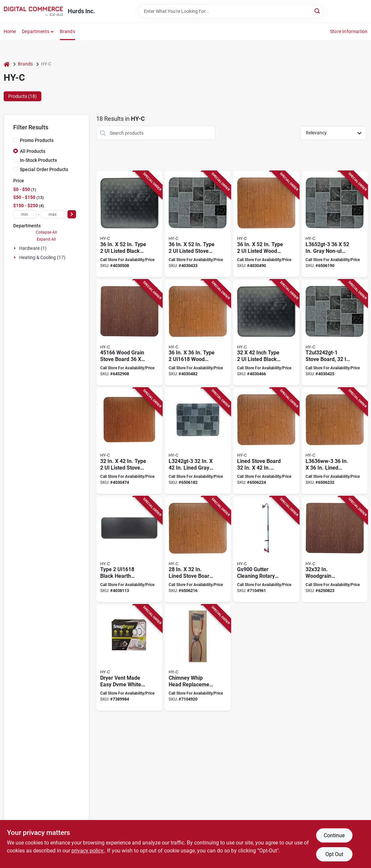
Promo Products (37, 140)
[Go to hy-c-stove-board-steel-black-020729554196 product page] (129, 224)
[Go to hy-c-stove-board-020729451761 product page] (335, 549)
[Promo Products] (16, 140)
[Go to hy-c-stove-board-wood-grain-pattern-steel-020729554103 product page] (129, 441)
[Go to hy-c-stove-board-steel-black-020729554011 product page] (129, 549)
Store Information (349, 31)
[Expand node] (16, 248)
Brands (67, 31)
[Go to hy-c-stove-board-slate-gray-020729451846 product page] (335, 224)
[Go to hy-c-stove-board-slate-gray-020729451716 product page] (198, 441)
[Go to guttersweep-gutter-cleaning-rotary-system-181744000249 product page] (266, 549)
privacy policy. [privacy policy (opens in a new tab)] (88, 851)
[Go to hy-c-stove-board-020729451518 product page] (198, 549)
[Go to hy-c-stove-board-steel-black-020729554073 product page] (266, 333)
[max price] (53, 214)
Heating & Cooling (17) (42, 257)
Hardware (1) (33, 248)
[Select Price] (72, 214)
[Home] (7, 64)
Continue (334, 835)
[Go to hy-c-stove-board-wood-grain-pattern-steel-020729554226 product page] (266, 224)
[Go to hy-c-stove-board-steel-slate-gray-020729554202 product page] (198, 224)
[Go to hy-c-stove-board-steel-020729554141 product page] (198, 333)
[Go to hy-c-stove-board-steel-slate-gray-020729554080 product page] (335, 333)
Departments (36, 31)
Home (10, 31)
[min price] (25, 214)
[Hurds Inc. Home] (33, 11)
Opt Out (334, 854)
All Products (33, 151)
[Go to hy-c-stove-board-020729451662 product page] (129, 333)
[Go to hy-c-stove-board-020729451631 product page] (335, 441)
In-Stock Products (38, 160)
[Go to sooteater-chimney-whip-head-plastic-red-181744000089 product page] (198, 658)
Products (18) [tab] (22, 96)
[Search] (318, 11)
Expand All (46, 239)
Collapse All (46, 232)
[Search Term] (231, 11)
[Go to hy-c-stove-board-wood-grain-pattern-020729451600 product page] (266, 441)
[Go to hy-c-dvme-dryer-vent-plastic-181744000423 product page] (129, 658)
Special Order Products (44, 169)
